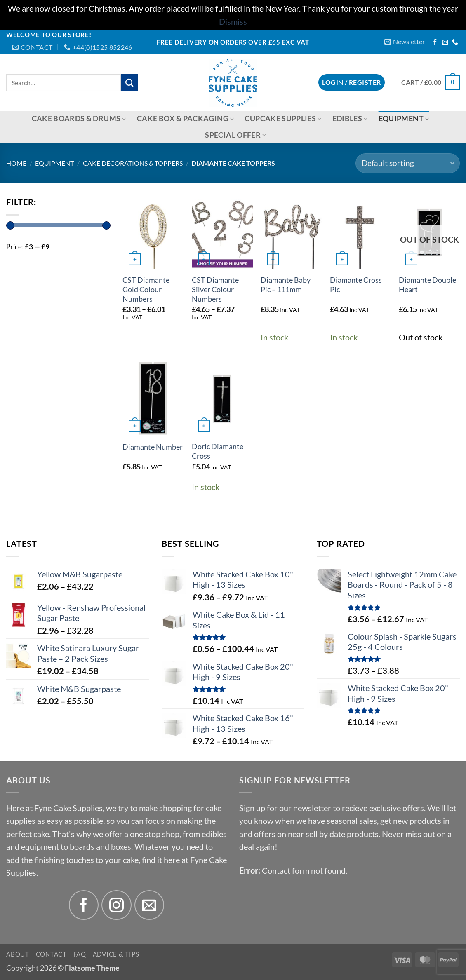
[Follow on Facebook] (435, 42)
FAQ (80, 954)
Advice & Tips (116, 954)
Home (16, 163)
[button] (405, 42)
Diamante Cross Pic (356, 285)
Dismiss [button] (233, 22)
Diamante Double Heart (427, 285)
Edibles (350, 118)
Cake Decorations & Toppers (133, 163)
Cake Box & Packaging (186, 118)
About (18, 954)
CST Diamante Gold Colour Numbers (146, 290)
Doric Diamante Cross (218, 451)
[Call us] (455, 42)
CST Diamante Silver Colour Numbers (215, 290)
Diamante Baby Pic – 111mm (286, 285)
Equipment (404, 118)
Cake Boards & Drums (79, 118)
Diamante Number (153, 447)
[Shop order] (408, 163)
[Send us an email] (445, 42)
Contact (51, 954)
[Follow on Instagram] (116, 905)
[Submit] (129, 83)
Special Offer (235, 135)
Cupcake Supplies (283, 118)
